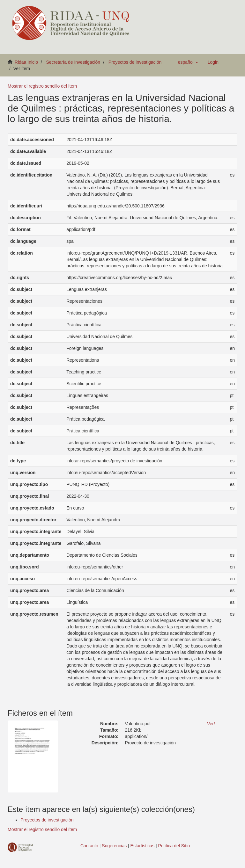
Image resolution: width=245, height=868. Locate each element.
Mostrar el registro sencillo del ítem (42, 86)
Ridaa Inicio (26, 62)
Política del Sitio (174, 846)
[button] (188, 62)
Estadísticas (142, 846)
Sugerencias (114, 846)
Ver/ (211, 724)
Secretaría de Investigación (73, 62)
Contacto (89, 846)
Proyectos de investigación (135, 62)
